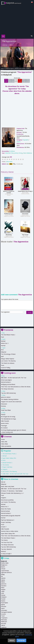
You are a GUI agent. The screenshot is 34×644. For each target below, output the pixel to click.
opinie (2, 70)
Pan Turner (25, 235)
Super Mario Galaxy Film (9, 458)
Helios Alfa (4, 442)
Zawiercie (4, 627)
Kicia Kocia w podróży (7, 500)
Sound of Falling (6, 368)
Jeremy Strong (18, 153)
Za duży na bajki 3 (6, 554)
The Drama (6, 465)
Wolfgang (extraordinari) (8, 384)
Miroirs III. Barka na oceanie (9, 192)
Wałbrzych (4, 622)
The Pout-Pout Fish (7, 542)
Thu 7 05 (10, 81)
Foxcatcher (25, 214)
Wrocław (4, 623)
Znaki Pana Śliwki (6, 410)
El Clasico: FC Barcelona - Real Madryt (12, 491)
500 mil (3, 482)
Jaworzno (4, 584)
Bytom (3, 567)
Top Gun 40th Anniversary (8, 393)
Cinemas (8, 437)
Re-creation (4, 428)
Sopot (3, 608)
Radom (3, 601)
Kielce (3, 588)
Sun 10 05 (20, 81)
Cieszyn (3, 569)
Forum (3, 439)
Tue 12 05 (28, 81)
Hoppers (5, 469)
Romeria (3, 406)
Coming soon (10, 373)
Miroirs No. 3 (5, 343)
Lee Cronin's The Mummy (8, 361)
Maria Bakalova (28, 153)
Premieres (9, 330)
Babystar (4, 352)
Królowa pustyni (9, 214)
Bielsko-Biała (5, 563)
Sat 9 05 (16, 81)
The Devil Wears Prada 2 (8, 335)
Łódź (2, 593)
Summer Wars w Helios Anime (10, 531)
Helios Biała (4, 444)
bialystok (14, 3)
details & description (20, 68)
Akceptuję (21, 640)
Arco (2, 350)
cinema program (9, 68)
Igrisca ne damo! (6, 397)
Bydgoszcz (4, 565)
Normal (3, 346)
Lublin (3, 591)
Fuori (2, 337)
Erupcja (3, 414)
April (2, 356)
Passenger (4, 426)
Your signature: (5, 312)
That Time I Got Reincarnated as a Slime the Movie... (16, 387)
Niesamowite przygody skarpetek (11, 516)
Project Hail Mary (7, 467)
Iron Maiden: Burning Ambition (10, 399)
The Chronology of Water (8, 354)
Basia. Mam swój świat (8, 486)
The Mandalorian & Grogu (8, 419)
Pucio (3, 365)
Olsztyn (3, 595)
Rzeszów (4, 606)
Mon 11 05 (24, 81)
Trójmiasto (4, 618)
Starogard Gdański (6, 612)
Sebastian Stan (9, 153)
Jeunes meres (5, 423)
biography (25, 140)
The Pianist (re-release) (8, 363)
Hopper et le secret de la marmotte (11, 402)
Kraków (3, 589)
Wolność (3, 551)
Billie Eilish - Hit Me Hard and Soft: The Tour (14, 378)
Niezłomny (9, 235)
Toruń (3, 616)
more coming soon (7, 432)
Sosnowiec (4, 610)
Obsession (4, 404)
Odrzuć (12, 640)
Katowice (4, 586)
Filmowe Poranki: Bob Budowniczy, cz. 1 (12, 493)
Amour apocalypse (6, 380)
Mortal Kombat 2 (6, 382)
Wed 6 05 (6, 81)
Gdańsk (3, 578)
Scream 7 (4, 527)
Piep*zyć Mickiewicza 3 (8, 520)
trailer (28, 68)
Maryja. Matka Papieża (8, 359)
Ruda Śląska (4, 603)
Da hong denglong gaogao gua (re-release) (13, 430)
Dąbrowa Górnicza (6, 572)
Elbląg (3, 574)
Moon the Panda (6, 509)
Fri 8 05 (13, 81)
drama (18, 142)
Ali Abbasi (10, 45)
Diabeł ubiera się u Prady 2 (25, 191)
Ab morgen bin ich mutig (8, 417)
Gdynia (3, 580)
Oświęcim (4, 597)
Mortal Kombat (5, 511)
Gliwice (3, 582)
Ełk (2, 576)
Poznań (3, 599)
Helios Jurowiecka (6, 446)
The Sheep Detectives (7, 389)
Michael (3, 341)
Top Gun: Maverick (6, 549)
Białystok (4, 561)
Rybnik (3, 605)
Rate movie (9, 162)
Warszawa (4, 620)
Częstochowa (5, 571)
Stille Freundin (5, 421)
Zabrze (3, 625)
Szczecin (3, 614)
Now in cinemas (11, 479)
